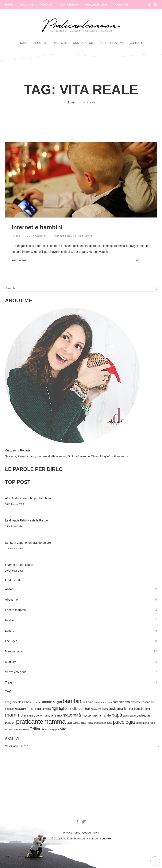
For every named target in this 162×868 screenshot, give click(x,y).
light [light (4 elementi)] (148, 709)
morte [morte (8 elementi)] (86, 715)
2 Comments (37, 236)
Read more (19, 260)
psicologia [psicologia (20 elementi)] (124, 722)
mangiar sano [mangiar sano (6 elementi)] (52, 715)
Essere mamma (66, 236)
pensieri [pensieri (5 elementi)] (10, 723)
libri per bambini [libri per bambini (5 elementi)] (134, 709)
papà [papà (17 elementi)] (117, 715)
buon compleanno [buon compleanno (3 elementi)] (103, 702)
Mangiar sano (14, 651)
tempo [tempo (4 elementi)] (46, 729)
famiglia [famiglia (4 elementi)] (46, 709)
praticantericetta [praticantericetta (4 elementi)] (103, 723)
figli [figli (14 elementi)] (55, 708)
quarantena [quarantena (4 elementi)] (142, 723)
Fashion (10, 620)
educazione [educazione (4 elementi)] (148, 702)
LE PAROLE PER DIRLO (34, 469)
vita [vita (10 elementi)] (63, 729)
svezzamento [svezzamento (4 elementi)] (21, 729)
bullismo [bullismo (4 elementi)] (88, 702)
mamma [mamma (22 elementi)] (14, 715)
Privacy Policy (72, 833)
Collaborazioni (97, 5)
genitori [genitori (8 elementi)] (84, 709)
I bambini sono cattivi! (19, 565)
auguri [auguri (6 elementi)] (57, 702)
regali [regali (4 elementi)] (153, 723)
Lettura (10, 631)
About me (11, 600)
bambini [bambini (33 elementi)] (73, 701)
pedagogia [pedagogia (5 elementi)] (144, 715)
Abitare (10, 589)
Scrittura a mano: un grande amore (28, 543)
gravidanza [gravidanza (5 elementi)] (116, 709)
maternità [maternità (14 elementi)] (72, 715)
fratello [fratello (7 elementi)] (73, 709)
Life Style (85, 236)
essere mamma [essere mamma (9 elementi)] (28, 708)
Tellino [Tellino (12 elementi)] (36, 729)
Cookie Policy (91, 833)
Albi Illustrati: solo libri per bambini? (28, 498)
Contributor (69, 5)
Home (9, 5)
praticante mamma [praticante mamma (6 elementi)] (80, 723)
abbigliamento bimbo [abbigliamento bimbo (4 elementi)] (17, 702)
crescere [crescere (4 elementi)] (136, 702)
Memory (10, 662)
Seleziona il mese (17, 746)
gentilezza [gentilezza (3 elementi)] (96, 709)
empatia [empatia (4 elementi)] (10, 709)
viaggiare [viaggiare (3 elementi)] (55, 729)
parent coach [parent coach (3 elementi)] (130, 716)
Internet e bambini (37, 227)
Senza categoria (16, 672)
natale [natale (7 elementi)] (106, 715)
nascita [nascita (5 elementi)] (96, 715)
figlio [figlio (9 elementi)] (63, 708)
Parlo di (46, 5)
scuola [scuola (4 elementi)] (9, 729)
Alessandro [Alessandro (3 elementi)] (36, 702)
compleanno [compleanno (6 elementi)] (121, 702)
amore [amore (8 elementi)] (47, 702)
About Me (27, 5)
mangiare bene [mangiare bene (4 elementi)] (33, 716)
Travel (9, 682)
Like (16, 236)
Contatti (122, 5)
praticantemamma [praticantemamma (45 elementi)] (41, 721)
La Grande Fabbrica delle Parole (26, 520)
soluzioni (100, 838)
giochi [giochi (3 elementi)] (105, 709)
